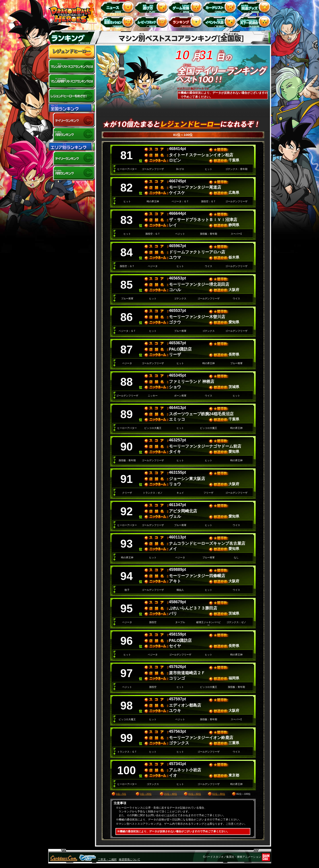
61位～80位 (219, 794)
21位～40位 (171, 794)
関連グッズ (254, 7)
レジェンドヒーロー (72, 52)
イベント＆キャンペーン (220, 22)
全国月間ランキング (72, 135)
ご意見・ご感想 (107, 860)
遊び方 (152, 7)
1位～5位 (121, 794)
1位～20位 (146, 794)
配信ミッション (118, 22)
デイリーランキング (72, 120)
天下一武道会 (254, 22)
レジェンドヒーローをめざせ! (72, 96)
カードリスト (220, 7)
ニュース (118, 7)
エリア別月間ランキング (72, 173)
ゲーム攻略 (186, 7)
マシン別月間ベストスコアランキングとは (72, 81)
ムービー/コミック (152, 22)
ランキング (186, 22)
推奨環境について (130, 860)
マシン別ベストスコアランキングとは (72, 67)
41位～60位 (195, 794)
